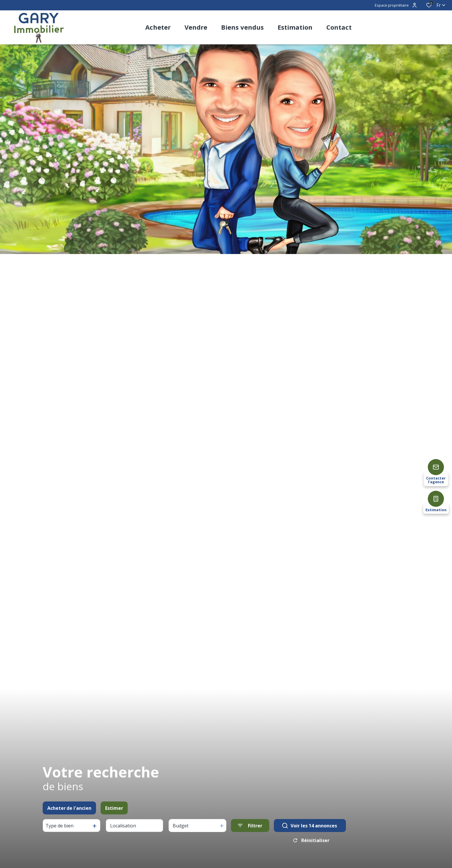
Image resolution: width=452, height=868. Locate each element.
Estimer (114, 810)
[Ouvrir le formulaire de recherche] (250, 828)
